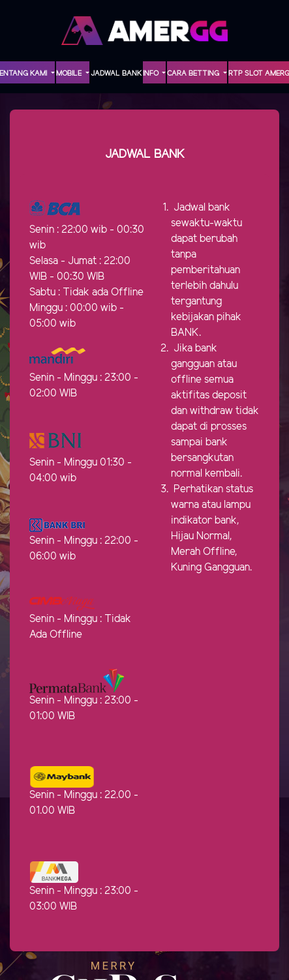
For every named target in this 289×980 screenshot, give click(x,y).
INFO (152, 74)
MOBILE (70, 74)
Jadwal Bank (116, 74)
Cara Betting (194, 74)
